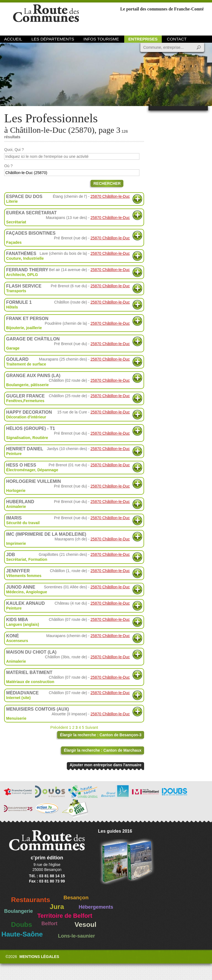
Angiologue (36, 592)
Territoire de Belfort (65, 916)
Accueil (13, 39)
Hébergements (96, 907)
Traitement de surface (26, 364)
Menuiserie (16, 718)
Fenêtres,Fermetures (25, 401)
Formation (38, 559)
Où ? (8, 166)
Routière (40, 438)
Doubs (22, 924)
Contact (177, 39)
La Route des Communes (46, 18)
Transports (16, 291)
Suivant (92, 727)
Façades (14, 242)
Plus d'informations (137, 199)
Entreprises (143, 39)
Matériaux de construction (30, 682)
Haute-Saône (22, 934)
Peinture (14, 454)
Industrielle (34, 258)
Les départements (53, 39)
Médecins (15, 592)
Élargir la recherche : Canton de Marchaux (103, 750)
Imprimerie (16, 543)
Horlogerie (16, 491)
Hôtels (12, 307)
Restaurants (31, 900)
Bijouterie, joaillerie (24, 328)
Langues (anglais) (22, 624)
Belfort (49, 924)
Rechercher (107, 183)
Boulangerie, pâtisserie (27, 385)
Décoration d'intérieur (26, 417)
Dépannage (48, 470)
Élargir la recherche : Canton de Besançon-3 (101, 735)
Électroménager (21, 470)
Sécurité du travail (23, 523)
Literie (12, 201)
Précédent (59, 727)
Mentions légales (39, 957)
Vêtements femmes (24, 576)
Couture (14, 258)
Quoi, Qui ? (14, 150)
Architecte (15, 275)
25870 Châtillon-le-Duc (110, 196)
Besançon (76, 898)
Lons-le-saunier (76, 936)
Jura (57, 907)
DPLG (33, 275)
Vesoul (85, 924)
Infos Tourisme (101, 39)
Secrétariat (16, 222)
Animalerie (16, 507)
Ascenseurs (17, 641)
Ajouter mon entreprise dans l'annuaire (105, 765)
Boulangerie (18, 911)
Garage (13, 348)
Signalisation (18, 438)
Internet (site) (18, 698)
